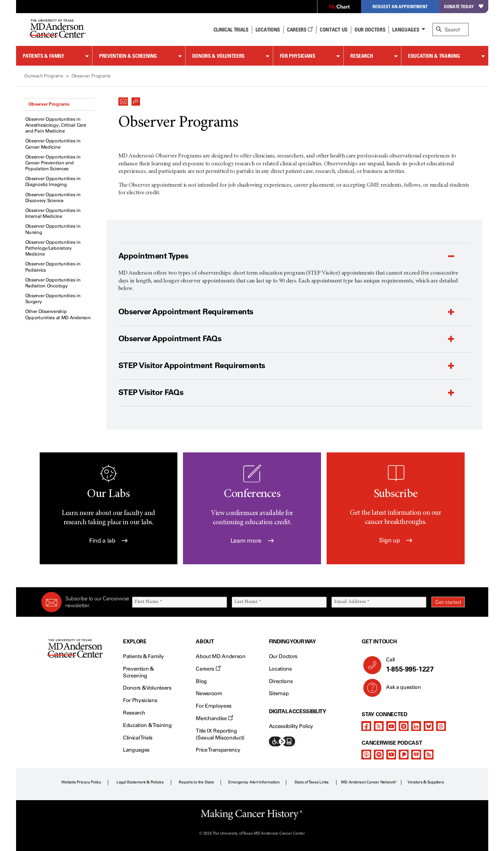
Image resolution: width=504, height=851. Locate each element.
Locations (280, 669)
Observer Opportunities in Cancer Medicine (53, 144)
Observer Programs (49, 104)
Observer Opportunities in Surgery (53, 299)
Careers (300, 30)
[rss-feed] (429, 755)
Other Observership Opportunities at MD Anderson (58, 314)
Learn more (252, 541)
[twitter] (379, 726)
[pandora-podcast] (404, 755)
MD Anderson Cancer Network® (369, 782)
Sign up (396, 540)
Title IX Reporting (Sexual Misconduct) (220, 734)
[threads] (441, 726)
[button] (123, 100)
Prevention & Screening (128, 56)
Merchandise (214, 718)
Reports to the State (196, 782)
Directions (281, 681)
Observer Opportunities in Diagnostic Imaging (53, 182)
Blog (201, 681)
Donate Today (464, 6)
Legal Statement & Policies (140, 782)
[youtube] (391, 726)
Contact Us (334, 30)
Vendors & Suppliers (426, 782)
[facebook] (366, 726)
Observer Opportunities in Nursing (53, 229)
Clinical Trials (231, 30)
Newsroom (209, 693)
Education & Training (434, 56)
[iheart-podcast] (416, 755)
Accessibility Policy (291, 726)
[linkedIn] (416, 726)
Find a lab (108, 541)
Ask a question (400, 690)
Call (423, 665)
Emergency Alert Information (254, 782)
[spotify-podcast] (379, 755)
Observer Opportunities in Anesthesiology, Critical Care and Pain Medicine (56, 125)
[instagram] (404, 726)
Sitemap (279, 693)
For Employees (214, 706)
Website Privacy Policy (81, 782)
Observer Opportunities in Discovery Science (53, 198)
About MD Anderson (221, 656)
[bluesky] (429, 726)
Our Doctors (370, 30)
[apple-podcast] (366, 755)
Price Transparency (218, 750)
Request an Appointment (400, 6)
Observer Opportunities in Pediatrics (53, 267)
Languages (406, 30)
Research (362, 56)
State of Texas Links (312, 782)
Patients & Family (43, 56)
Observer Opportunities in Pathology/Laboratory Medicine (53, 248)
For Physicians (298, 56)
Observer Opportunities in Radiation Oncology (53, 283)
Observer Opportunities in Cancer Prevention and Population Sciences (53, 163)
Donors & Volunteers (218, 56)
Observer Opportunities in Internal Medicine (53, 213)
